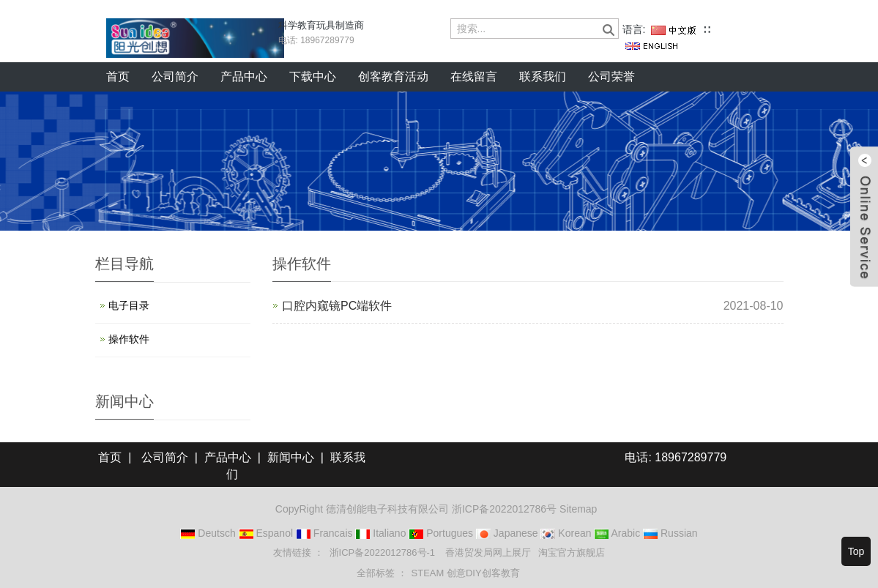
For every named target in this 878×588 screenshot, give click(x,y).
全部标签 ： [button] (382, 573)
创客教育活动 (393, 77)
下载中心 (313, 77)
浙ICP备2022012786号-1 (384, 552)
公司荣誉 (611, 77)
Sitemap (578, 509)
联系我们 (543, 77)
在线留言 (474, 77)
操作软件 (129, 339)
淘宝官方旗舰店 (572, 552)
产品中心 (244, 77)
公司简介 (175, 77)
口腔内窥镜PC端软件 (337, 306)
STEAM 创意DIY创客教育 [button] (466, 573)
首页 (118, 77)
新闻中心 (291, 457)
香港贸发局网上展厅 (488, 552)
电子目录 (129, 305)
